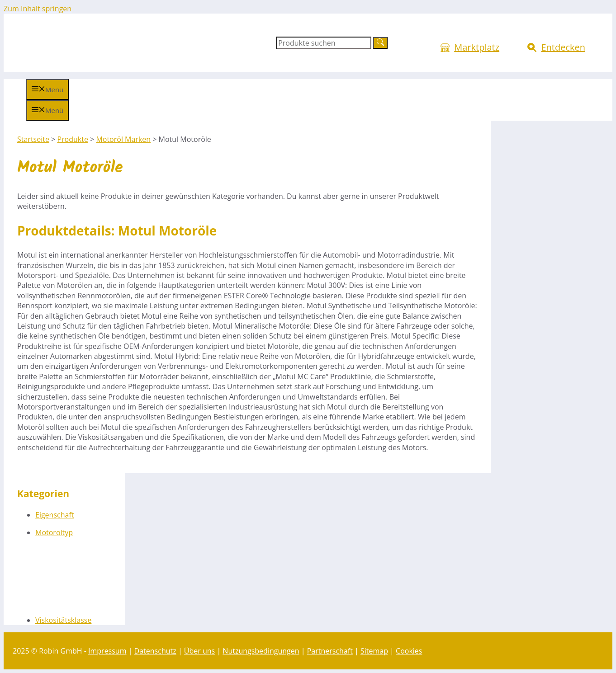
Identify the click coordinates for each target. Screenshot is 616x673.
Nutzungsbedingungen (261, 651)
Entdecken (563, 47)
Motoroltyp (54, 532)
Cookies (409, 651)
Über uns (199, 651)
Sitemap (374, 651)
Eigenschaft (55, 515)
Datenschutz (155, 651)
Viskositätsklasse (63, 620)
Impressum (107, 651)
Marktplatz (477, 47)
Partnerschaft (330, 651)
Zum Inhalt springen (38, 9)
